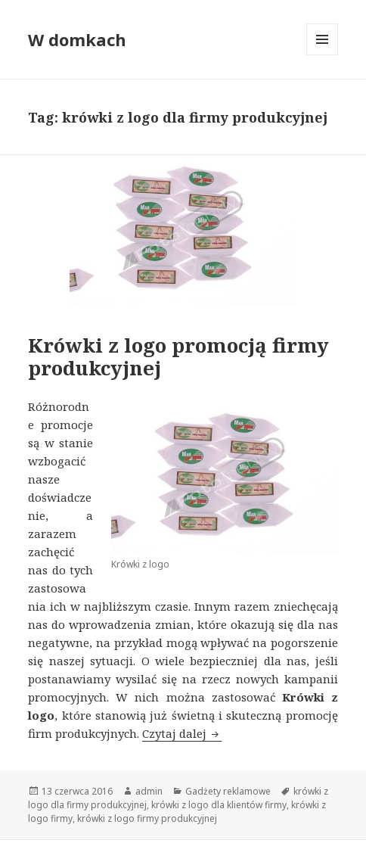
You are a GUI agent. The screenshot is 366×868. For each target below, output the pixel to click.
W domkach (77, 39)
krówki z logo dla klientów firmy (219, 805)
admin (149, 791)
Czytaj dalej (182, 733)
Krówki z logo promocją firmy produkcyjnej (178, 356)
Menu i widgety (323, 55)
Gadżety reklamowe (228, 791)
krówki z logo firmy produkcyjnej (147, 818)
